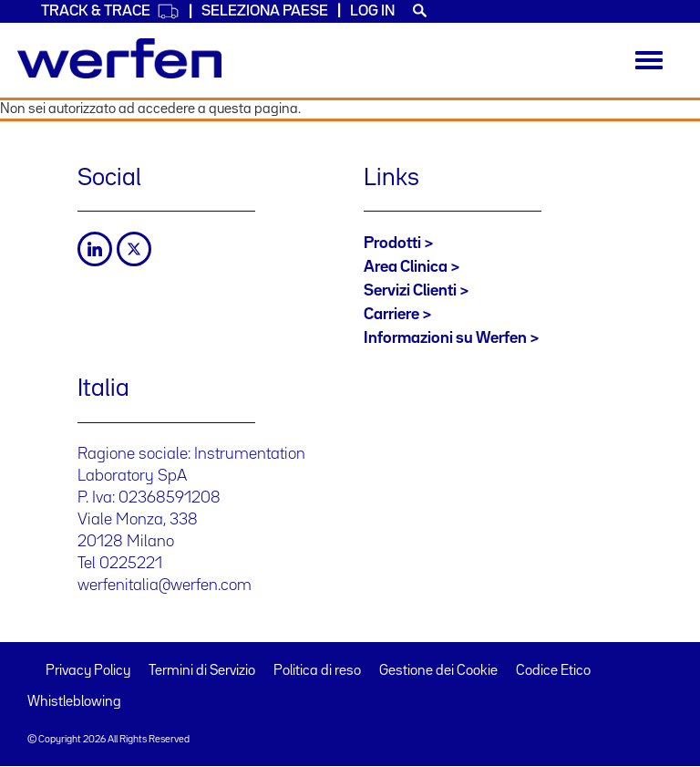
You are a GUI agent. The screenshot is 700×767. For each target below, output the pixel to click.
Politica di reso (317, 671)
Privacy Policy (88, 671)
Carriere (391, 315)
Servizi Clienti (410, 291)
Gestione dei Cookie (438, 671)
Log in (372, 11)
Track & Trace (110, 11)
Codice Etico (553, 671)
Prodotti (392, 244)
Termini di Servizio (202, 671)
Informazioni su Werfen (445, 338)
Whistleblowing (74, 702)
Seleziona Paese (265, 11)
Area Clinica (406, 267)
